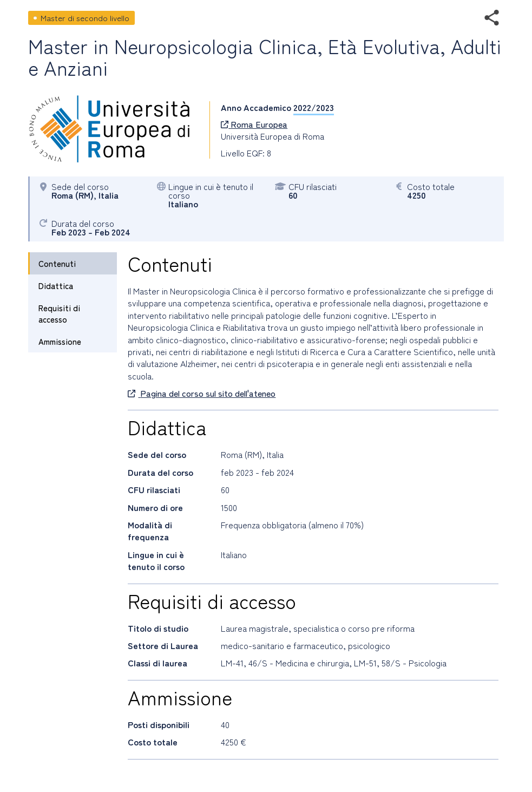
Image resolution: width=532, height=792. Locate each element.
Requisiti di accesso (59, 313)
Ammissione (60, 341)
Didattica (56, 286)
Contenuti (57, 263)
